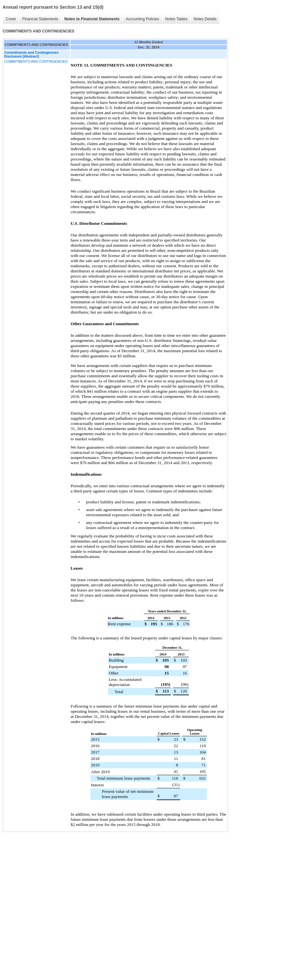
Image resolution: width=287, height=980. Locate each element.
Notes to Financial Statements (92, 19)
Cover (11, 19)
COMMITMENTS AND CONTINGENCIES (36, 61)
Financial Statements (40, 19)
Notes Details (205, 19)
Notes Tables (176, 19)
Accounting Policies (142, 19)
